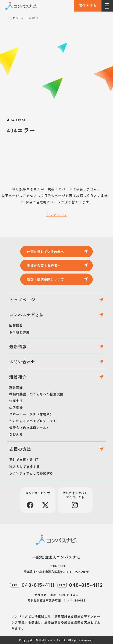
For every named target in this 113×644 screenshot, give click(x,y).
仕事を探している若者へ (46, 252)
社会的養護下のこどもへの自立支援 (36, 394)
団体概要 (16, 325)
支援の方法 (20, 449)
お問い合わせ (22, 361)
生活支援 (16, 407)
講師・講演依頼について (46, 279)
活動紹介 (18, 377)
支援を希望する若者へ (44, 265)
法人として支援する (24, 466)
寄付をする (88, 6)
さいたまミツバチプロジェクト (33, 421)
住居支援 (16, 401)
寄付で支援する (21, 460)
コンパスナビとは (27, 315)
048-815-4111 (38, 585)
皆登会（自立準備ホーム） (29, 427)
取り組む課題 (19, 332)
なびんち (16, 434)
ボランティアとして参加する (31, 473)
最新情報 (18, 346)
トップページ (15, 18)
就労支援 (16, 387)
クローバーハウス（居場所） (31, 414)
